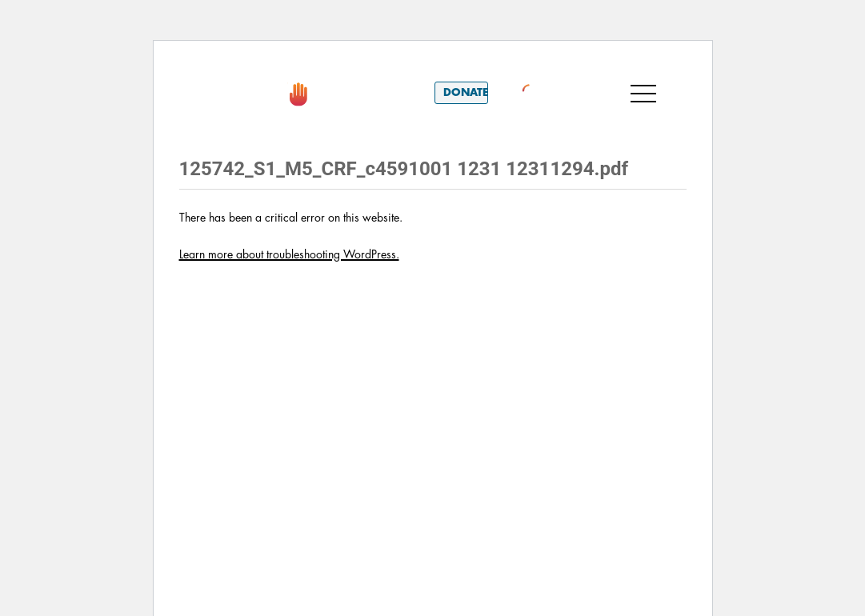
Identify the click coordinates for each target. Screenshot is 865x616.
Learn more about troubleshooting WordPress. (289, 254)
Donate (466, 92)
